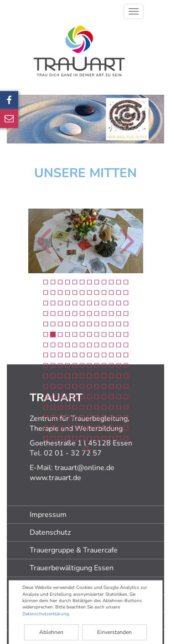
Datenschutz (50, 532)
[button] (21, 241)
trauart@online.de (85, 468)
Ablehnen (51, 632)
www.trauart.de (55, 478)
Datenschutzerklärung (46, 614)
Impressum (48, 515)
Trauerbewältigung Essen (72, 568)
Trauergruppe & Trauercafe (74, 550)
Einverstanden (114, 632)
